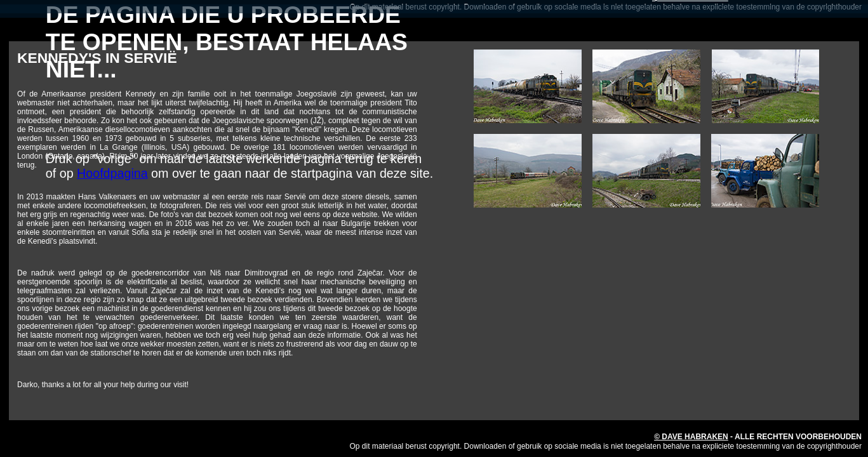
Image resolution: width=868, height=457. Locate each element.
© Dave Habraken (691, 437)
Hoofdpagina (112, 173)
